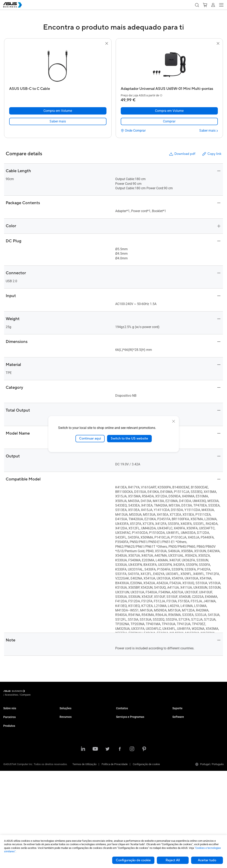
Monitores (9, 762)
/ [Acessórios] (34, 692)
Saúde (63, 736)
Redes (7, 798)
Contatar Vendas (126, 712)
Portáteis (8, 750)
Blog (62, 795)
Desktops (9, 756)
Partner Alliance (12, 734)
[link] (58, 121)
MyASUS (177, 728)
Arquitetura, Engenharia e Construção (81, 749)
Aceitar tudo (207, 860)
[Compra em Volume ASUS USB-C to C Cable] (58, 111)
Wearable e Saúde (14, 811)
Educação (65, 724)
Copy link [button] (211, 154)
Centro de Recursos (71, 783)
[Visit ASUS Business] (15, 692)
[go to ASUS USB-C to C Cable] (58, 65)
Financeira (66, 761)
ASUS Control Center (184, 734)
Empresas (65, 718)
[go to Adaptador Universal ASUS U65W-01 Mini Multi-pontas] (169, 65)
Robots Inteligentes (14, 817)
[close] (174, 421)
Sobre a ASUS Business (17, 712)
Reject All (173, 860)
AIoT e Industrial (13, 792)
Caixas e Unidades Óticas (18, 805)
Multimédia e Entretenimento (76, 755)
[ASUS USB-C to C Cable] (58, 88)
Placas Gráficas (12, 786)
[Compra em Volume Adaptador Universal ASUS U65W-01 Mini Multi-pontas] (169, 111)
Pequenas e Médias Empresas (77, 712)
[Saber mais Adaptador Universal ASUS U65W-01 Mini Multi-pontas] (209, 131)
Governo (64, 767)
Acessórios (10, 823)
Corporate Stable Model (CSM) (133, 740)
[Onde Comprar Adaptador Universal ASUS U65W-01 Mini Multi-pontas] (133, 131)
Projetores (9, 768)
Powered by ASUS (126, 746)
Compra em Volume (127, 718)
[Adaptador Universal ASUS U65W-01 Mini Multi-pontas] (169, 88)
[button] (197, 5)
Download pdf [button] (182, 154)
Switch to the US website (129, 438)
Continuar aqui (90, 438)
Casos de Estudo (69, 789)
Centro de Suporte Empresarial (190, 712)
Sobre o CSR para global (17, 718)
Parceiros (9, 727)
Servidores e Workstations (18, 774)
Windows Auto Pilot (184, 746)
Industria (65, 743)
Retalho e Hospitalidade (73, 730)
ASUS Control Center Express (189, 740)
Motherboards (11, 780)
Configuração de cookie (133, 860)
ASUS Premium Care (128, 734)
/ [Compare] (48, 692)
